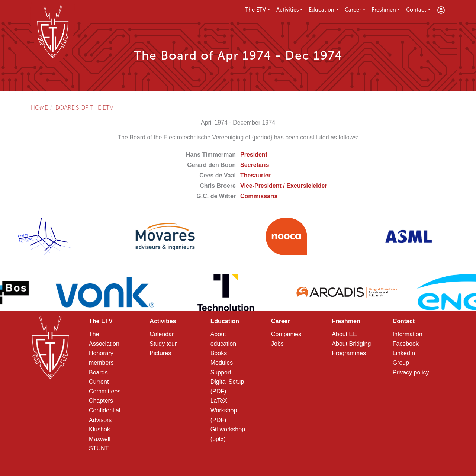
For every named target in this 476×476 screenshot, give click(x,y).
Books (219, 353)
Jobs (277, 344)
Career (353, 10)
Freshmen (384, 10)
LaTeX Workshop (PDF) (224, 410)
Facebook (406, 344)
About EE (344, 334)
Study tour (163, 344)
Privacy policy (411, 372)
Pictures (160, 353)
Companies (286, 334)
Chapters (101, 401)
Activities (287, 10)
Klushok (99, 429)
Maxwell (100, 439)
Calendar (162, 334)
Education (321, 10)
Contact (416, 10)
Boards (98, 372)
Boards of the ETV (84, 108)
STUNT (99, 448)
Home (39, 108)
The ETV (255, 10)
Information (408, 334)
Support (221, 372)
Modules (222, 363)
